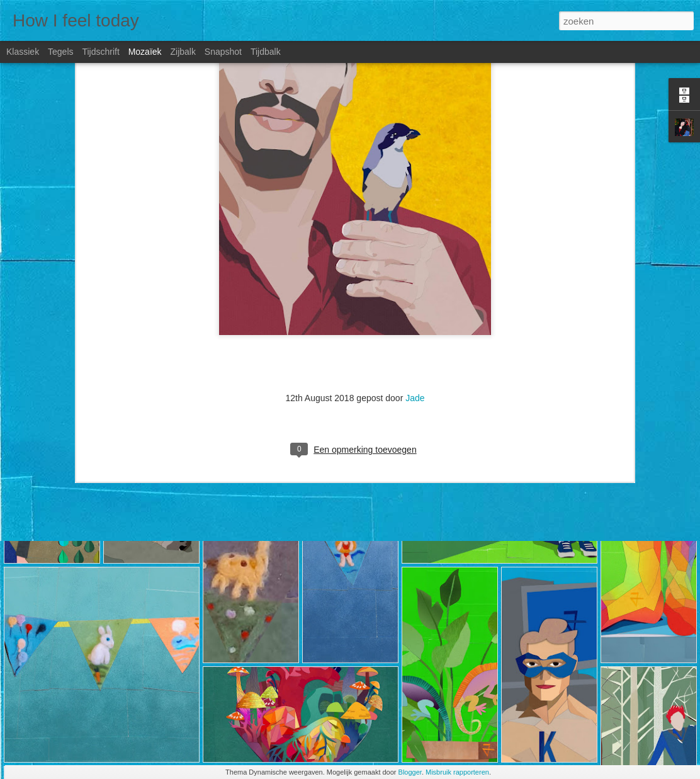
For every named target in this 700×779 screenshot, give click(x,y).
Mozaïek (145, 52)
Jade (415, 302)
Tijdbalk (266, 52)
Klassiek (23, 52)
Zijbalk (183, 52)
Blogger (410, 772)
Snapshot (223, 52)
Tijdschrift (100, 52)
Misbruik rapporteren (457, 772)
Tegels (60, 52)
